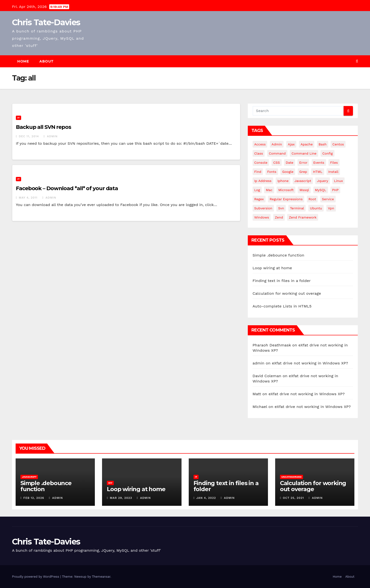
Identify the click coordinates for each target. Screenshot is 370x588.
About (47, 61)
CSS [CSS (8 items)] (277, 163)
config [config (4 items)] (327, 153)
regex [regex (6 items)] (259, 199)
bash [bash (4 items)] (323, 144)
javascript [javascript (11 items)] (303, 181)
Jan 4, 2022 (206, 498)
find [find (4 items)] (258, 172)
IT (18, 118)
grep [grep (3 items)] (303, 172)
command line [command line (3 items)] (304, 153)
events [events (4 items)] (319, 163)
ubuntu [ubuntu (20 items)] (316, 208)
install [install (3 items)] (333, 172)
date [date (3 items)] (290, 163)
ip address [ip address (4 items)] (263, 181)
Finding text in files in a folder (282, 281)
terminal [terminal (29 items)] (297, 208)
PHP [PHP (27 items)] (335, 190)
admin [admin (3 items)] (277, 144)
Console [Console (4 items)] (261, 163)
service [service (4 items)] (328, 199)
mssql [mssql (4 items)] (304, 190)
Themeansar (101, 577)
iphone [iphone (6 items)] (283, 181)
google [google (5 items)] (288, 172)
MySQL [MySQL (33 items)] (321, 190)
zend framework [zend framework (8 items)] (303, 217)
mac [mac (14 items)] (269, 190)
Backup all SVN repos (43, 127)
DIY (110, 483)
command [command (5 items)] (277, 153)
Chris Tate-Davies (46, 22)
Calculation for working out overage (287, 293)
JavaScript (29, 477)
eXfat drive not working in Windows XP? (310, 363)
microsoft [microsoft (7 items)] (286, 190)
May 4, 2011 (28, 198)
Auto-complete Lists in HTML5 (282, 306)
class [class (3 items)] (259, 153)
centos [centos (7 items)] (338, 144)
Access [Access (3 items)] (260, 144)
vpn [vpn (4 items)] (331, 208)
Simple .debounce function (279, 255)
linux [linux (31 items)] (338, 181)
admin (51, 136)
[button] (357, 61)
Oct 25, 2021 (293, 498)
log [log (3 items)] (257, 190)
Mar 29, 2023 (121, 498)
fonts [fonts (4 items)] (272, 172)
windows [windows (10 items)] (262, 217)
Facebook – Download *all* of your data (67, 188)
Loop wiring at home (272, 268)
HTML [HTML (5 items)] (318, 172)
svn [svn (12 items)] (281, 208)
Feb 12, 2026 (34, 498)
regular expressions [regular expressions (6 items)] (286, 199)
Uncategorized (292, 477)
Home (23, 61)
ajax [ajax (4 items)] (291, 144)
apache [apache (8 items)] (307, 144)
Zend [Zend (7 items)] (279, 217)
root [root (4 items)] (312, 199)
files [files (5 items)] (334, 163)
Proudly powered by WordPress (36, 577)
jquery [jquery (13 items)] (322, 181)
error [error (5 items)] (303, 163)
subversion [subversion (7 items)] (263, 208)
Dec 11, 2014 (29, 136)
